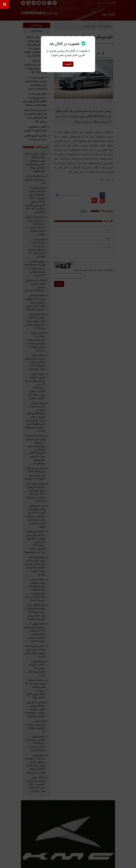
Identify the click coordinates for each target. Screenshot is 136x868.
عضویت (68, 64)
